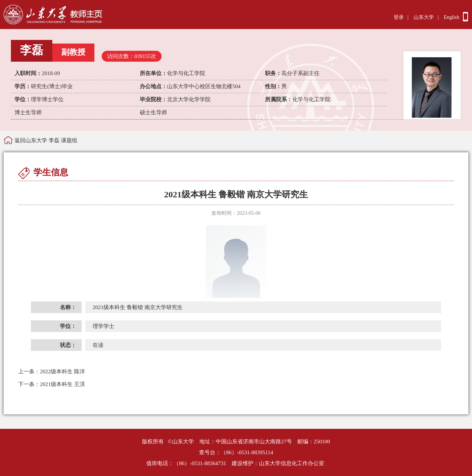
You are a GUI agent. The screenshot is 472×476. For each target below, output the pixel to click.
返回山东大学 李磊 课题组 (46, 140)
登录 (399, 17)
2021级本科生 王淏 (52, 384)
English (451, 17)
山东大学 (424, 17)
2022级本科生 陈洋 (52, 372)
